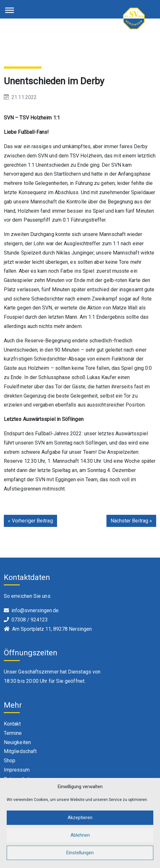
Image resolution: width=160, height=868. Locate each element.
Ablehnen (80, 842)
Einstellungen (80, 860)
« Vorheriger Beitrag (30, 521)
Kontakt (12, 724)
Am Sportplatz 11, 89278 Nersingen (52, 629)
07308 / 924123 (30, 620)
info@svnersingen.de (35, 610)
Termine (13, 733)
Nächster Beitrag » (131, 521)
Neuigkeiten (17, 742)
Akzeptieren (80, 825)
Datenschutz (18, 779)
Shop (10, 761)
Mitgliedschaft (20, 751)
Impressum (17, 770)
